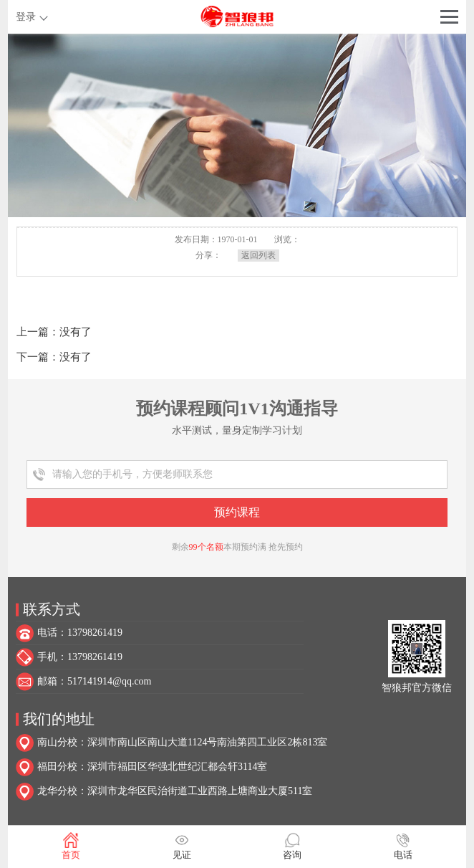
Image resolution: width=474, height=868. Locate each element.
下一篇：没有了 (54, 357)
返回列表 (258, 255)
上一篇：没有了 (54, 332)
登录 (26, 17)
